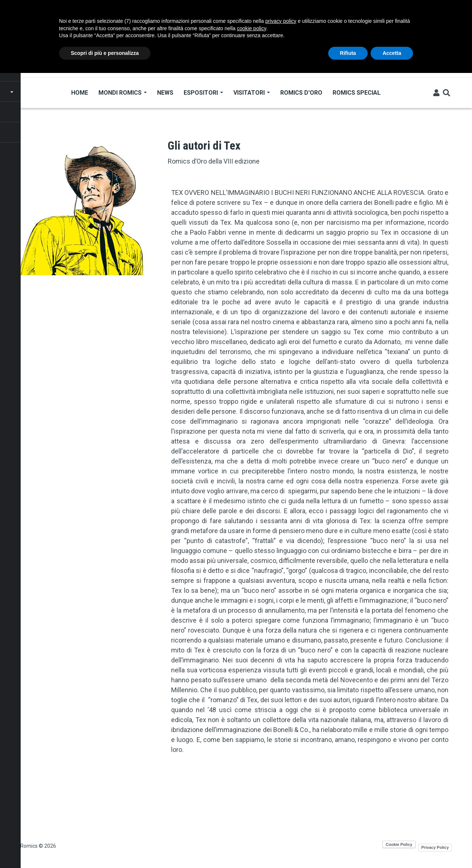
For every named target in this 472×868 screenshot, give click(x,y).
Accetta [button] (392, 53)
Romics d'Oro (301, 93)
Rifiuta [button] (348, 53)
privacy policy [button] (281, 21)
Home (80, 93)
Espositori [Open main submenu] (203, 93)
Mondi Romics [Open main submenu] (123, 93)
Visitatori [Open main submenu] (252, 93)
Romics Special (357, 93)
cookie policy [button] (252, 28)
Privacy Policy (435, 847)
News (165, 93)
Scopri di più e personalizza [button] (105, 53)
